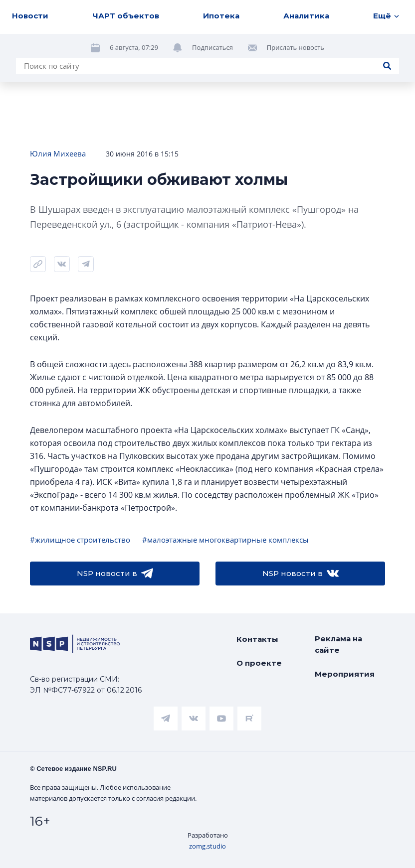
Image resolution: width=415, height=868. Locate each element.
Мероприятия (345, 674)
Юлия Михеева (58, 153)
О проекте (259, 663)
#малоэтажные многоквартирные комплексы (225, 540)
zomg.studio (207, 846)
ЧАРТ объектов (126, 16)
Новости (30, 16)
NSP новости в (115, 574)
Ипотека (221, 16)
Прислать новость (296, 47)
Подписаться (212, 47)
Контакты (257, 639)
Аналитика (306, 16)
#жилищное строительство (80, 540)
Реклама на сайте (338, 644)
